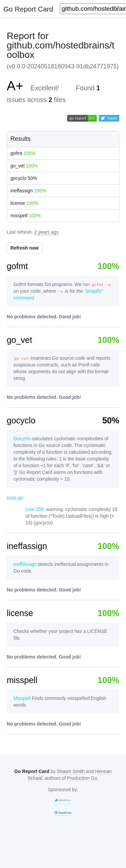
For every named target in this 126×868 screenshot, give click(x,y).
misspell (26, 216)
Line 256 (35, 509)
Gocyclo (22, 439)
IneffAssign (25, 564)
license (24, 203)
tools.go (15, 498)
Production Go (82, 778)
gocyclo (24, 178)
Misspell (22, 698)
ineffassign (28, 191)
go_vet (24, 166)
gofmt (23, 153)
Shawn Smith (71, 771)
